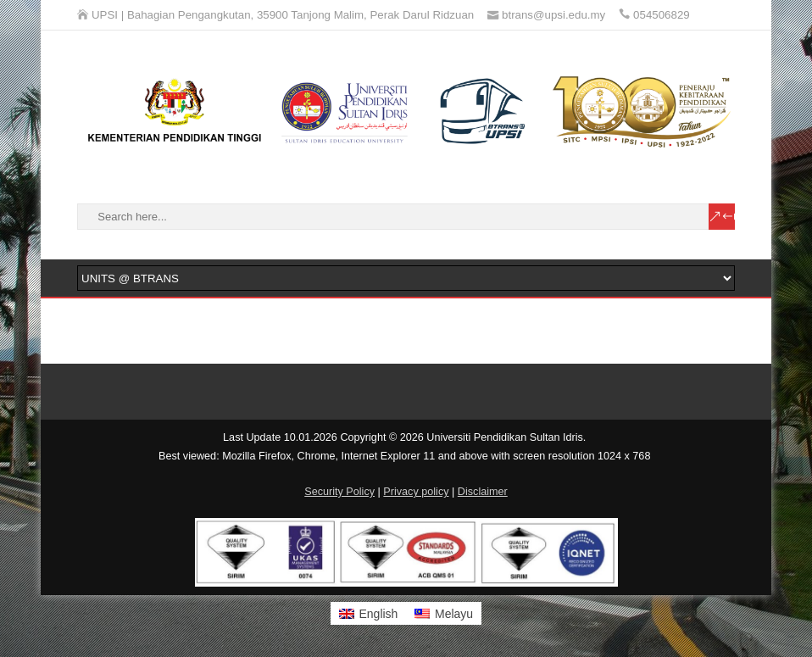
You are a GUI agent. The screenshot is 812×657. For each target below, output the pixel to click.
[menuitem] (369, 613)
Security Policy (339, 492)
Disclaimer (483, 492)
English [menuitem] (378, 614)
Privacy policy (416, 492)
